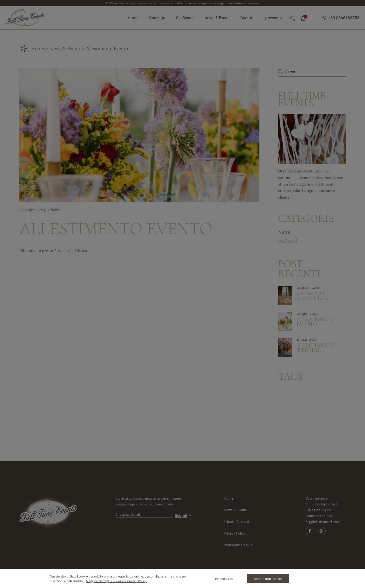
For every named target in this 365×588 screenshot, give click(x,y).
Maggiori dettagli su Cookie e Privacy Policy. (116, 581)
